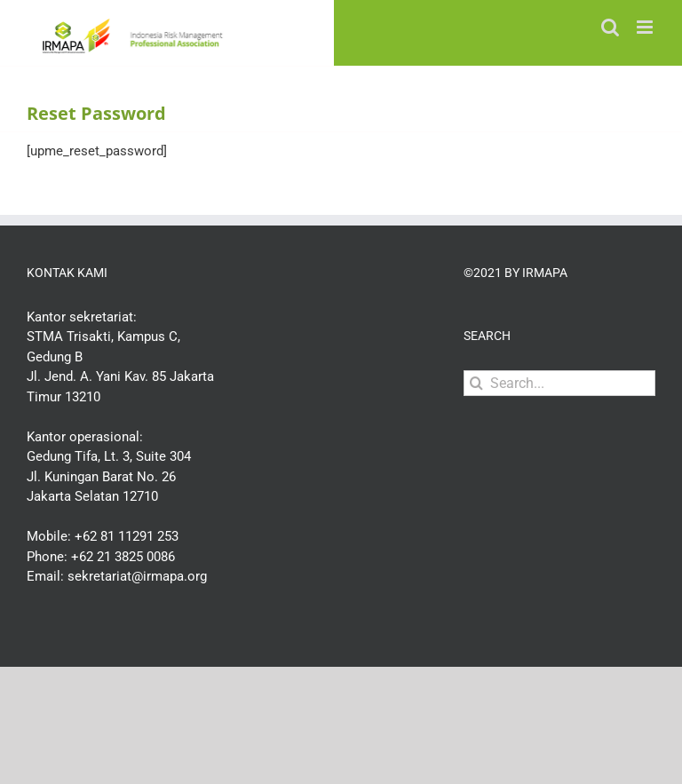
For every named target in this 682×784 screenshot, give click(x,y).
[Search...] (559, 383)
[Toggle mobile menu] (646, 27)
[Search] (476, 383)
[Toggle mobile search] (610, 27)
